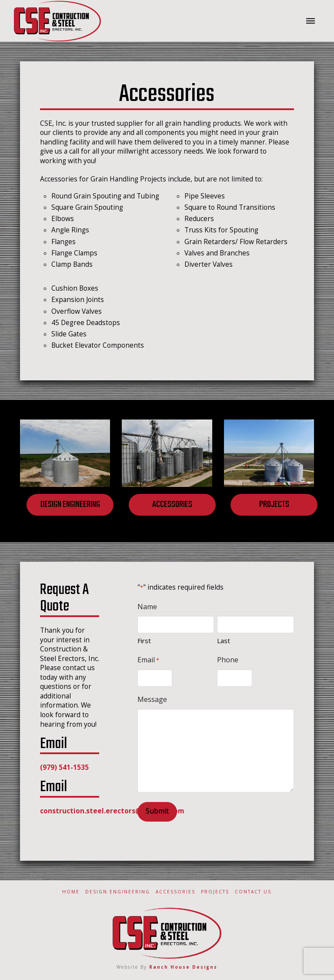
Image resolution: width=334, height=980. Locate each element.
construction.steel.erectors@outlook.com (112, 811)
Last (224, 641)
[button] (311, 21)
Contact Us (253, 892)
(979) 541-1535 (64, 767)
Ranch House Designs (183, 967)
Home (71, 892)
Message (152, 699)
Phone (228, 660)
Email (148, 660)
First (144, 641)
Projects (215, 892)
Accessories (175, 892)
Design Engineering (118, 892)
